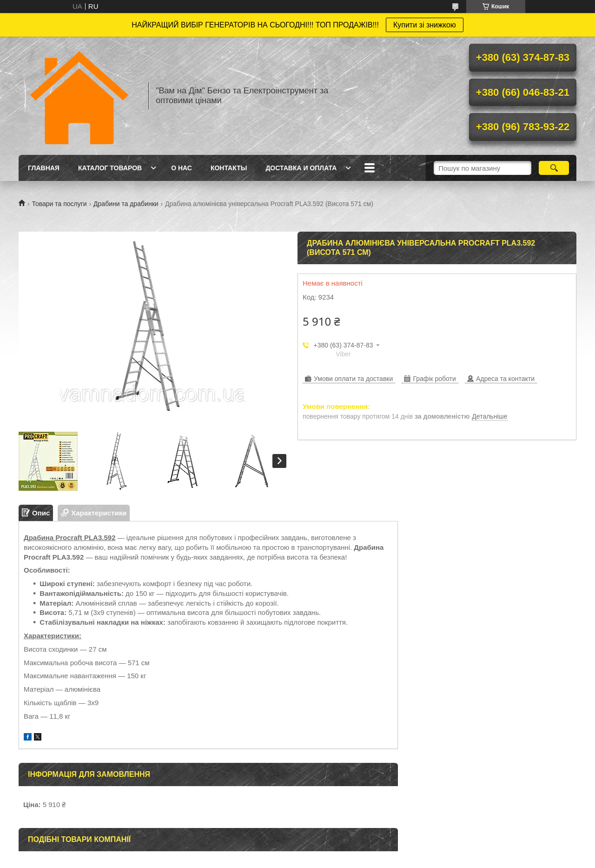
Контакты (229, 168)
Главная (44, 168)
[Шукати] (554, 168)
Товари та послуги (59, 204)
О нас (182, 168)
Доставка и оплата (301, 168)
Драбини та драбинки (126, 204)
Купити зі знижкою (425, 25)
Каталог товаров (110, 168)
